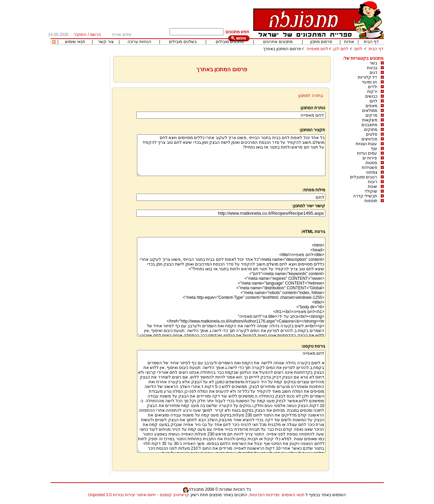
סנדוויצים (369, 139)
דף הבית (371, 42)
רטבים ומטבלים (363, 177)
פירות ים (370, 158)
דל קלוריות (367, 77)
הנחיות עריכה (139, 42)
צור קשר (106, 42)
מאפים (371, 106)
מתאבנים (369, 125)
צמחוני (372, 172)
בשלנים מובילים (183, 42)
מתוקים (371, 130)
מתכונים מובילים (230, 42)
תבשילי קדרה (365, 196)
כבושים (371, 96)
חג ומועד (369, 82)
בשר (373, 63)
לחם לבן (341, 49)
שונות (373, 187)
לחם (358, 49)
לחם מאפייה (317, 49)
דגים (373, 73)
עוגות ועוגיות (366, 144)
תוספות (371, 201)
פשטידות (370, 168)
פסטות (371, 163)
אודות (349, 42)
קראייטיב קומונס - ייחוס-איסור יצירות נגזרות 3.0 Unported (139, 495)
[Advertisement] (79, 158)
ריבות (373, 182)
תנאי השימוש (293, 495)
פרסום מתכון (321, 42)
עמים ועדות (367, 153)
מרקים (371, 115)
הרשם (96, 35)
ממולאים (370, 111)
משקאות (370, 120)
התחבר (80, 35)
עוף (374, 149)
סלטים (372, 134)
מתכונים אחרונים (278, 42)
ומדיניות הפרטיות (264, 495)
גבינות (372, 68)
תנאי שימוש (75, 42)
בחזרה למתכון (311, 96)
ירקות (372, 92)
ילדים (373, 87)
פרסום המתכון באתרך (282, 49)
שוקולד (371, 191)
